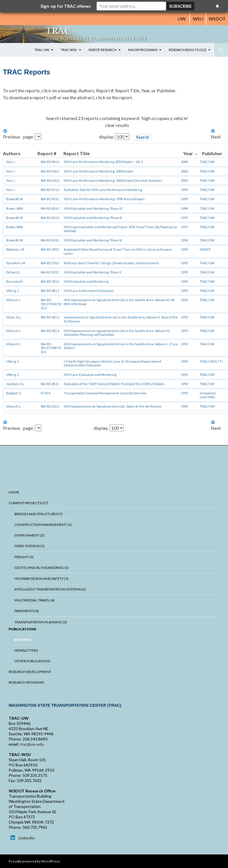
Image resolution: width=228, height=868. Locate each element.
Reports (23, 640)
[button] (143, 137)
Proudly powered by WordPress (34, 861)
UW (182, 19)
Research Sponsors (26, 682)
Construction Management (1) (43, 525)
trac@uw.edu (32, 744)
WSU (198, 19)
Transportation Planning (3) (41, 622)
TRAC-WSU (69, 50)
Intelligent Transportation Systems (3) (50, 589)
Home (14, 492)
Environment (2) (29, 535)
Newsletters (26, 650)
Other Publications (32, 661)
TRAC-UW (42, 50)
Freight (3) (24, 557)
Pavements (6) (27, 611)
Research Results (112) (188, 50)
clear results (117, 125)
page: (29, 137)
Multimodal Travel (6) (34, 600)
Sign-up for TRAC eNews (66, 6)
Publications (22, 629)
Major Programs (143, 50)
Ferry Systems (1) (29, 546)
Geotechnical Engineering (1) (42, 568)
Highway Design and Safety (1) (41, 579)
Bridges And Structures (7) (39, 514)
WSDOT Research (103, 50)
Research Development (30, 672)
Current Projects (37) (28, 503)
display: (107, 137)
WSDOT (217, 19)
